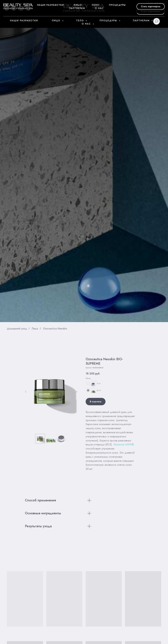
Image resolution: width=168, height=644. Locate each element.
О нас (87, 24)
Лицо (57, 20)
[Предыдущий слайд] (26, 392)
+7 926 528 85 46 (156, 3)
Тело (80, 20)
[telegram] (14, 8)
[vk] (28, 8)
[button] (151, 11)
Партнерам (142, 20)
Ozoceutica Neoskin (55, 329)
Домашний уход (17, 329)
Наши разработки (24, 20)
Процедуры (109, 20)
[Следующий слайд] (77, 392)
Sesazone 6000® (124, 444)
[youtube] (7, 8)
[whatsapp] (21, 8)
